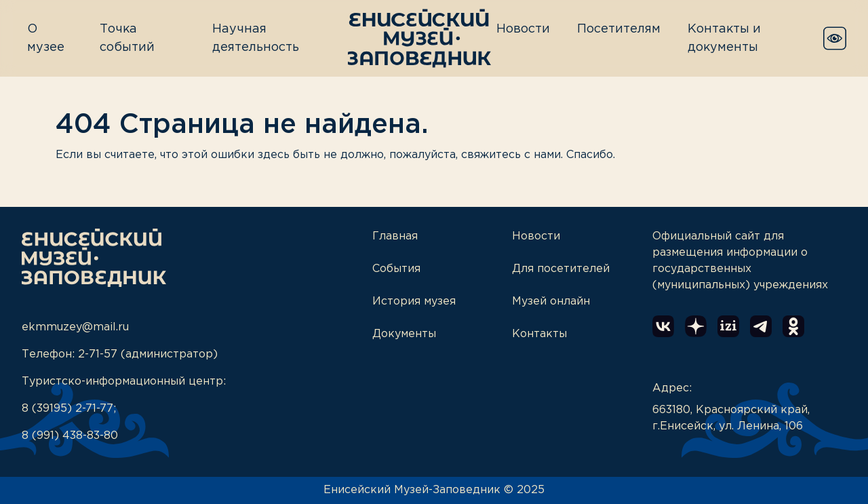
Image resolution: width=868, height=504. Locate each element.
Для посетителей (561, 269)
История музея (414, 302)
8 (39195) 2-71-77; (69, 409)
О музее (46, 38)
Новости (523, 29)
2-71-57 (98, 354)
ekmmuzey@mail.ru (75, 327)
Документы (404, 334)
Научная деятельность (256, 38)
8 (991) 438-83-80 (70, 436)
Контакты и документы (724, 38)
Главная (395, 236)
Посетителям (619, 29)
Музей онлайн (551, 302)
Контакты (539, 334)
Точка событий (127, 38)
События (396, 269)
